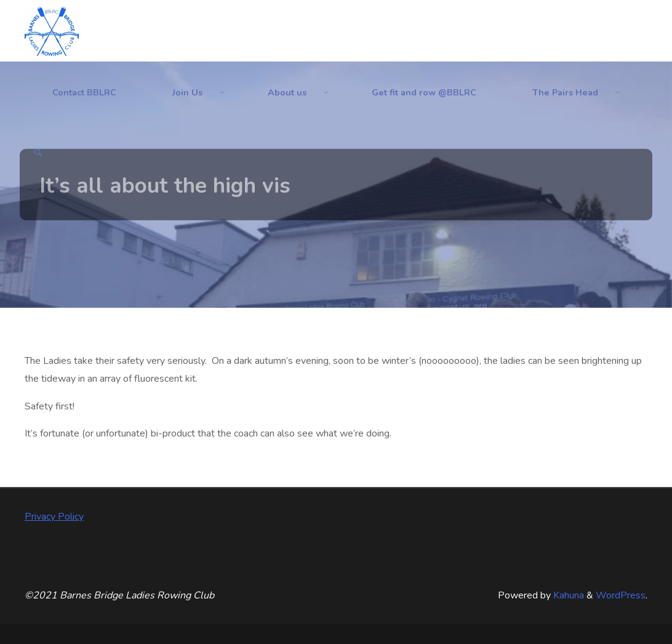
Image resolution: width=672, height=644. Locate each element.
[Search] (38, 154)
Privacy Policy (54, 517)
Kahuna (567, 595)
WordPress (621, 595)
